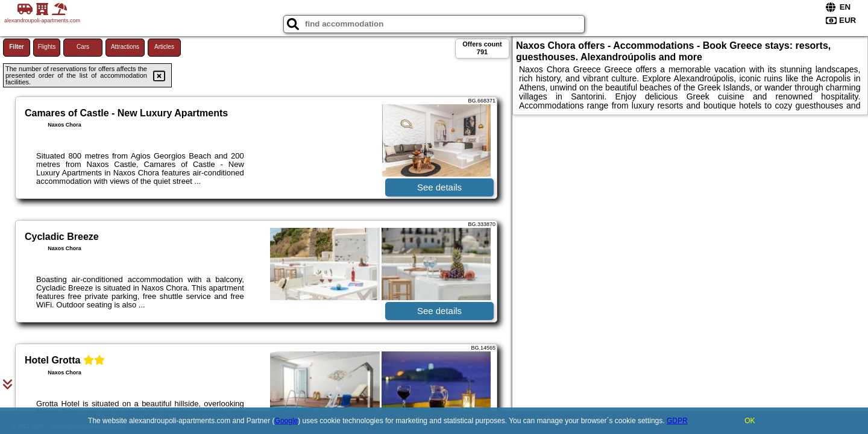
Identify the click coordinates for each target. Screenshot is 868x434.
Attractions (125, 47)
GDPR (677, 421)
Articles (164, 47)
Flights (47, 47)
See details (439, 187)
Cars (83, 47)
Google (287, 421)
